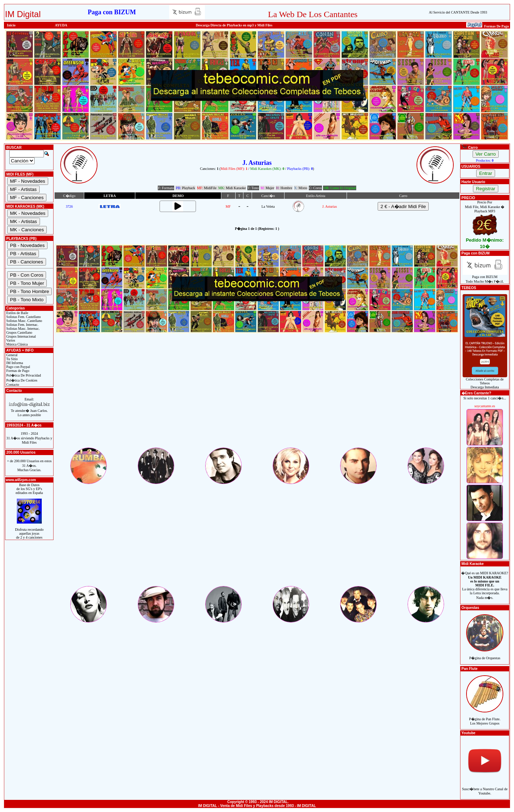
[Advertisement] (257, 397)
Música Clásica (17, 344)
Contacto (12, 385)
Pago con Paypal (18, 367)
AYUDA (61, 25)
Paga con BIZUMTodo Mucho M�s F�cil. (485, 278)
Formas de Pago (17, 371)
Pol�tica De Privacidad (23, 375)
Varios (10, 340)
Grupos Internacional (21, 336)
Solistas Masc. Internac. (22, 329)
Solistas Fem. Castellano (23, 317)
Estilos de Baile (17, 313)
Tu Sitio (11, 359)
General (11, 355)
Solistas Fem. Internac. (22, 325)
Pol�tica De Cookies (21, 380)
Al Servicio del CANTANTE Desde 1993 (458, 12)
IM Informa (14, 363)
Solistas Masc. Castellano (24, 321)
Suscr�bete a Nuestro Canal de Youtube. (485, 787)
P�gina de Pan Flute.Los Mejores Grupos (485, 717)
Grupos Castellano (19, 332)
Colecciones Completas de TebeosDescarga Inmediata (485, 382)
